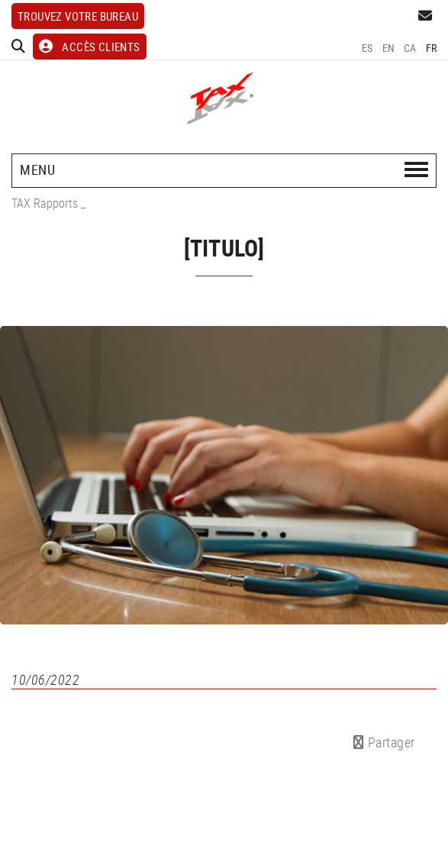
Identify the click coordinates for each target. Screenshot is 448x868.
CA (410, 48)
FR (432, 48)
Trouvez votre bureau (78, 16)
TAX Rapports (45, 203)
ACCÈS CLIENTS (90, 47)
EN (389, 48)
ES (367, 48)
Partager (384, 742)
